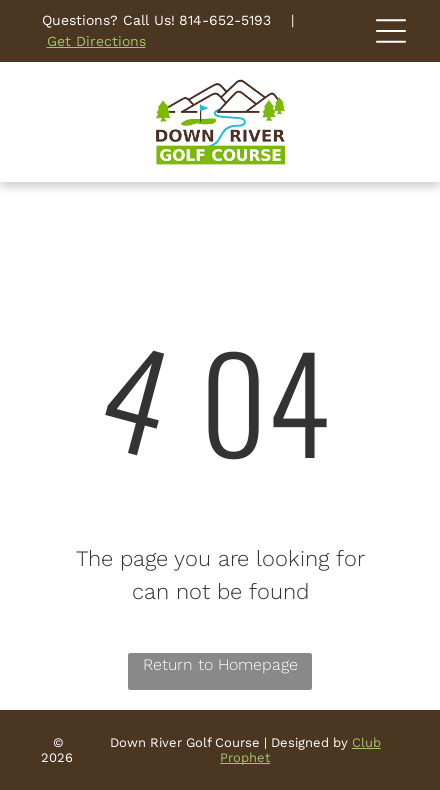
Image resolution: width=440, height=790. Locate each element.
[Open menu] (391, 31)
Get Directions (96, 41)
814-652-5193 (225, 20)
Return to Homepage (220, 664)
